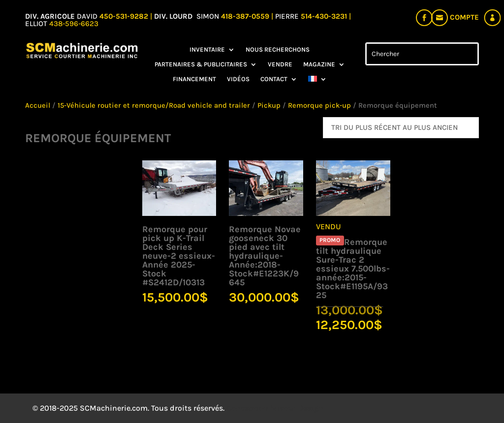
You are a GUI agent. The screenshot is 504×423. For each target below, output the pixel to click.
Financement (194, 79)
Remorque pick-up (319, 106)
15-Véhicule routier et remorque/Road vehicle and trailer (154, 106)
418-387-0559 (246, 16)
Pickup (269, 106)
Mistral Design (297, 408)
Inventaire (207, 50)
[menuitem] (317, 81)
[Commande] (401, 128)
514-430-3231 (325, 16)
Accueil (38, 106)
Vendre (280, 64)
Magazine (319, 64)
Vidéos (238, 79)
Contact (274, 79)
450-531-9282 (124, 16)
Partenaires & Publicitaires (201, 64)
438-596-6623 (74, 24)
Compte (464, 17)
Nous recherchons (278, 50)
